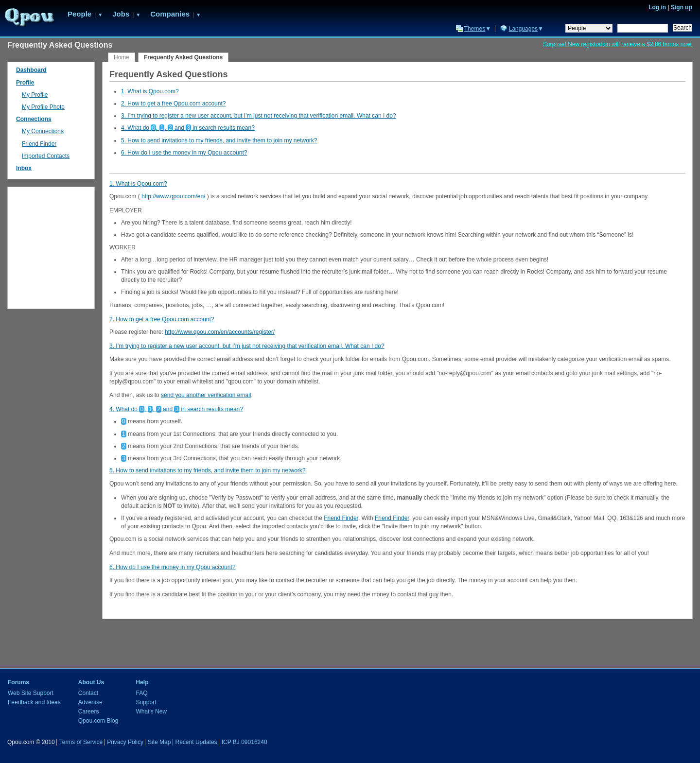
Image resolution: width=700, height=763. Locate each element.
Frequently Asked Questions (183, 57)
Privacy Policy (125, 742)
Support (146, 702)
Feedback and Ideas (34, 702)
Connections (34, 119)
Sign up (682, 7)
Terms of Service (81, 742)
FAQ (141, 693)
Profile (25, 83)
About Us (91, 682)
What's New (151, 711)
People (79, 14)
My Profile (35, 95)
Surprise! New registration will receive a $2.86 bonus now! (618, 44)
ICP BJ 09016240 (245, 742)
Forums (18, 682)
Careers (89, 711)
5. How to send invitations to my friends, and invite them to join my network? (219, 140)
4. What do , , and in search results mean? (188, 128)
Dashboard (31, 70)
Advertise (90, 702)
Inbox (24, 168)
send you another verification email (206, 395)
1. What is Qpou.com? (150, 91)
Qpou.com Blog (98, 721)
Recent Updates (196, 742)
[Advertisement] (51, 245)
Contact (88, 693)
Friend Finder (341, 518)
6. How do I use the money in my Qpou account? (184, 153)
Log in (657, 7)
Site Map (159, 742)
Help (142, 682)
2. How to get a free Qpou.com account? (173, 104)
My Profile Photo (43, 107)
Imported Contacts (46, 156)
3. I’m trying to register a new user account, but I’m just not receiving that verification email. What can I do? (259, 116)
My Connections (43, 131)
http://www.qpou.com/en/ (173, 196)
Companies (170, 14)
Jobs (121, 14)
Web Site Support (31, 693)
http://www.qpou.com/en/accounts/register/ (220, 332)
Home (122, 57)
